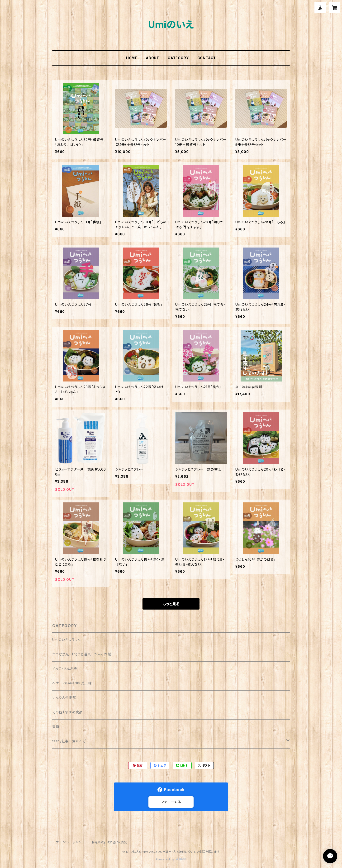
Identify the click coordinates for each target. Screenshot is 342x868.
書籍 (56, 727)
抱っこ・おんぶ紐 (64, 669)
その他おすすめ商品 (67, 712)
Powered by (171, 859)
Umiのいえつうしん (66, 640)
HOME (132, 58)
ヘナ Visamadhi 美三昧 (72, 683)
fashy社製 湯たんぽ (69, 741)
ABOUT (152, 58)
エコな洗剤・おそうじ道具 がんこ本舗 (82, 654)
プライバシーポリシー (70, 842)
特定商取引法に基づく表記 (109, 842)
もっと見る (171, 604)
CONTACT (207, 58)
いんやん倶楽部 (64, 698)
